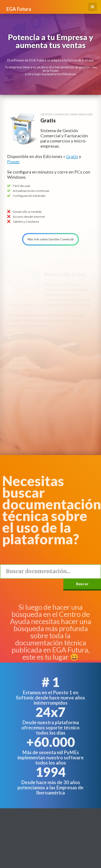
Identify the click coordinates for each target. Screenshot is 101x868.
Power (14, 161)
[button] (93, 7)
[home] (18, 7)
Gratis (72, 156)
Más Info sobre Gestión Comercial (50, 235)
